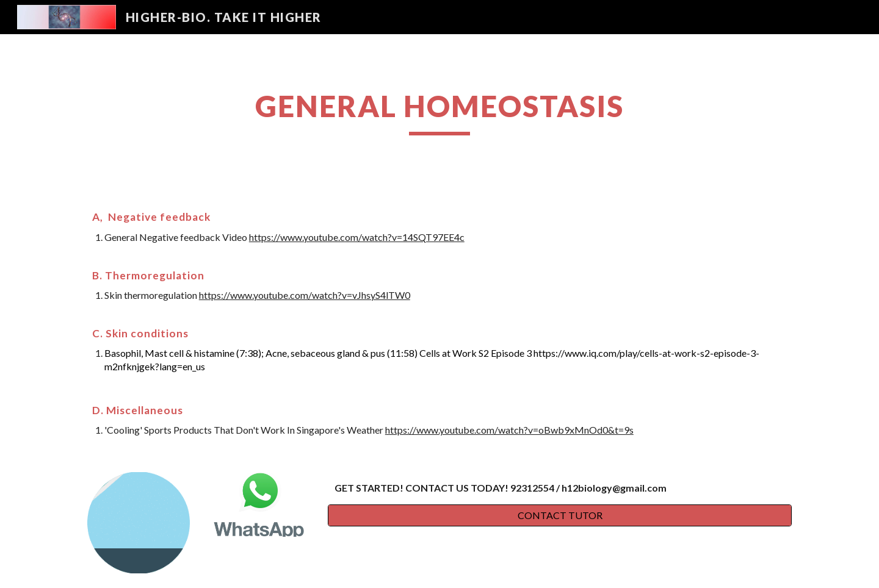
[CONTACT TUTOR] (560, 515)
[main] (440, 112)
